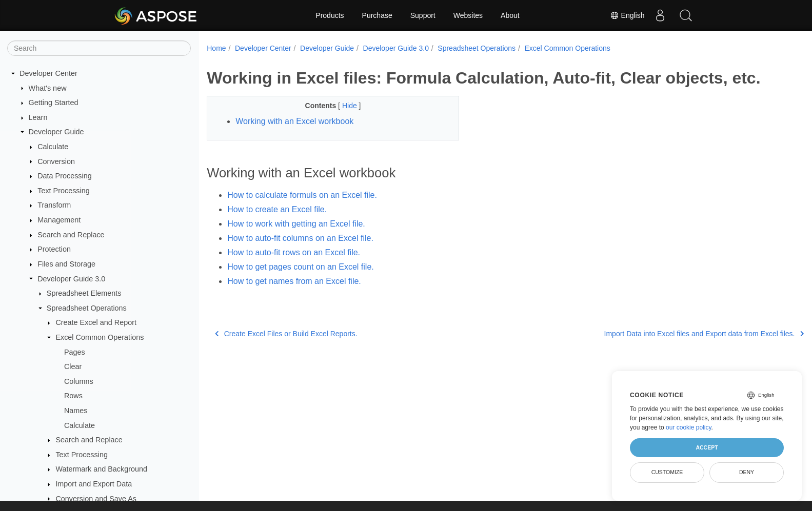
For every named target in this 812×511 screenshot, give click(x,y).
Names (76, 411)
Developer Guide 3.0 (71, 279)
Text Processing (64, 191)
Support (423, 15)
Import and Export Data (94, 484)
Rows (73, 396)
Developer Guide (56, 132)
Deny (747, 472)
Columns (79, 381)
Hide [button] (342, 106)
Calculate (53, 147)
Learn (38, 117)
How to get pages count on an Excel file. (301, 267)
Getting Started (54, 103)
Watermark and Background (101, 469)
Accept (707, 447)
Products (330, 15)
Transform (54, 205)
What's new (48, 88)
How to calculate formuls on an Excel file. (302, 195)
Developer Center (48, 73)
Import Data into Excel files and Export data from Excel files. (662, 334)
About (510, 15)
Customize (667, 472)
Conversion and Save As (96, 499)
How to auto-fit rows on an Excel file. (294, 252)
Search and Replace (71, 235)
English (627, 15)
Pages (75, 352)
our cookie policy (689, 427)
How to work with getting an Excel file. (296, 224)
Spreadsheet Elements (84, 293)
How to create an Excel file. (277, 209)
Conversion (56, 161)
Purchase (377, 15)
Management (59, 220)
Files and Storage (66, 264)
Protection (54, 249)
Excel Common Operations (100, 337)
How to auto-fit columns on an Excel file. (300, 238)
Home (216, 48)
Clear (73, 366)
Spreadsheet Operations (87, 308)
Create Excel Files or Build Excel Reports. (286, 334)
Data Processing (65, 176)
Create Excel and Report (96, 322)
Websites (468, 15)
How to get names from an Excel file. (294, 281)
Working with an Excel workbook (294, 121)
